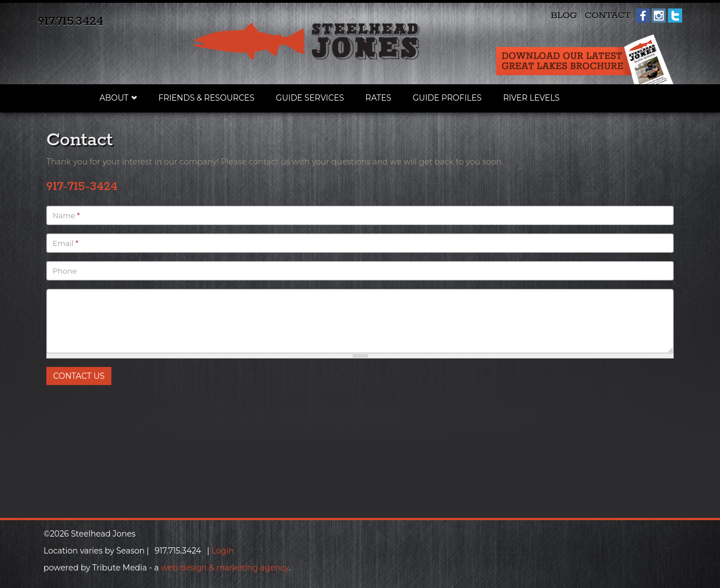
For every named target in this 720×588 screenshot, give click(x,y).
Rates (379, 98)
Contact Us (79, 376)
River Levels (531, 98)
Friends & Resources (206, 98)
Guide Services (310, 98)
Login (223, 551)
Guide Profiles (447, 98)
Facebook (643, 16)
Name (66, 215)
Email (66, 243)
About (114, 98)
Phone (65, 271)
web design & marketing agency (225, 568)
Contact (608, 16)
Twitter (675, 16)
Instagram (659, 16)
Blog (563, 16)
